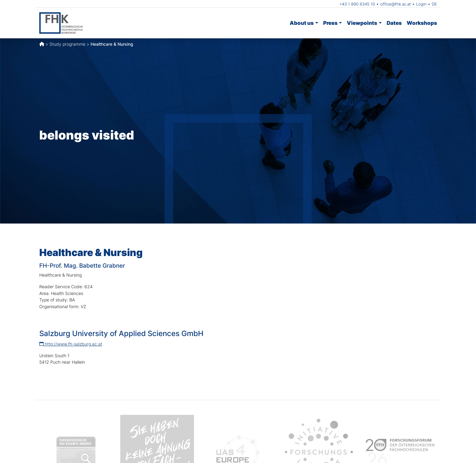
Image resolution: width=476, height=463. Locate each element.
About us (302, 23)
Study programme (67, 44)
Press (330, 23)
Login (421, 4)
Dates (394, 23)
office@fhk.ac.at (396, 4)
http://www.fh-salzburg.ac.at (71, 344)
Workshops (422, 23)
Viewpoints (362, 23)
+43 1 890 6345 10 (357, 4)
